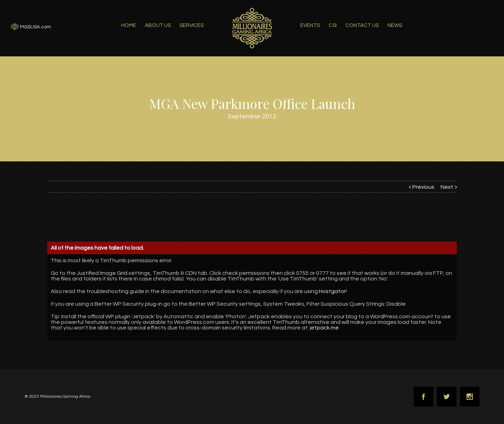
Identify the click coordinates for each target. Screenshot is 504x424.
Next (447, 187)
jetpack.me (324, 328)
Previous (423, 187)
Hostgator (332, 291)
